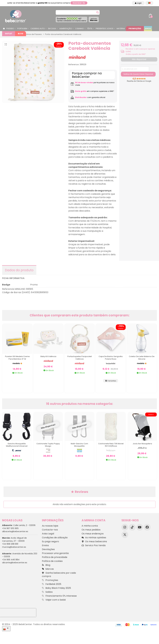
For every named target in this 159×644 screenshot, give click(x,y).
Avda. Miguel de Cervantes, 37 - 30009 (14, 539)
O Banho (79, 29)
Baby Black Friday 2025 (56, 588)
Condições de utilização (55, 538)
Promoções (135, 29)
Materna (121, 29)
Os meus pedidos (91, 530)
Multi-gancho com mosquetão (79, 445)
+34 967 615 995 (10, 528)
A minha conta (90, 526)
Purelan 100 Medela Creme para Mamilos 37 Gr (17, 358)
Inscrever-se (79, 3)
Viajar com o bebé (54, 600)
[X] (125, 535)
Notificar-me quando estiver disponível (138, 74)
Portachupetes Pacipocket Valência (80, 358)
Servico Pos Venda (94, 545)
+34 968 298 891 (10, 544)
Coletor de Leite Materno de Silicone (142, 358)
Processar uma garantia (55, 553)
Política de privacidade (55, 557)
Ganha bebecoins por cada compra (59, 575)
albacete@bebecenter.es (15, 531)
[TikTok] (132, 527)
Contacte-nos (50, 530)
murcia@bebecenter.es (14, 547)
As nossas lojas (50, 526)
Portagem (22, 29)
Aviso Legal (48, 534)
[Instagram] (125, 527)
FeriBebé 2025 (52, 584)
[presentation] (18, 613)
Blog (21, 34)
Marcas (94, 20)
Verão (148, 29)
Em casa (52, 29)
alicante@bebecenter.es (15, 563)
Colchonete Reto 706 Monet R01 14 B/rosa (111, 445)
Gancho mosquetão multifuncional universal (17, 445)
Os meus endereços (93, 534)
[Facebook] (147, 527)
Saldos (47, 592)
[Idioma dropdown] (149, 3)
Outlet (9, 34)
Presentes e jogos (104, 29)
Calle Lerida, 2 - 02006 (19, 525)
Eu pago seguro (50, 541)
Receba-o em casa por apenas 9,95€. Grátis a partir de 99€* (140, 52)
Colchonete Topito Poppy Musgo (48, 445)
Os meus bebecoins (94, 542)
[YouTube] (140, 527)
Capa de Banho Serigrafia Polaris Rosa (111, 358)
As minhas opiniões (94, 538)
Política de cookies (52, 561)
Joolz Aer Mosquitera (142, 444)
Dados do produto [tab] (19, 270)
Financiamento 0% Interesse (59, 596)
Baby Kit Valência (48, 356)
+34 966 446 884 (11, 560)
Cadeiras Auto (38, 29)
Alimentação (66, 29)
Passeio (10, 29)
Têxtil (90, 29)
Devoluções (48, 549)
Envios (45, 545)
